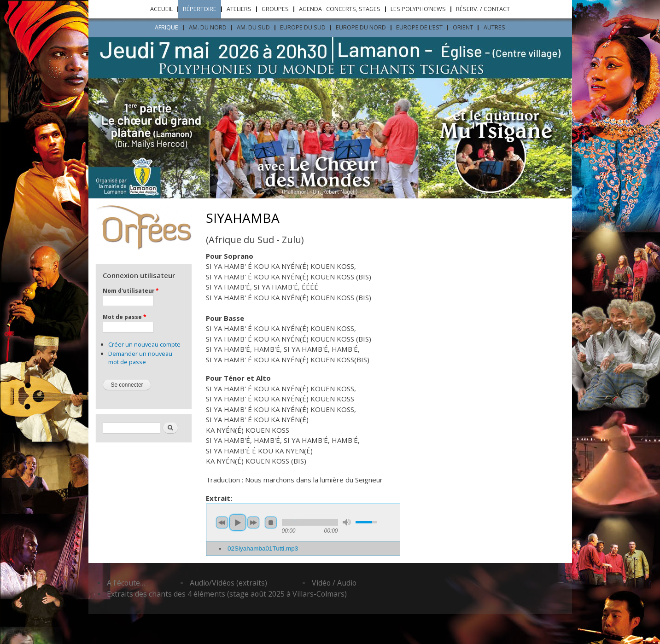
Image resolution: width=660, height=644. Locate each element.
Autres (494, 27)
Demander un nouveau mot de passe (140, 358)
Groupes (275, 9)
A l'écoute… (126, 583)
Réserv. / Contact (483, 9)
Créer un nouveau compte (144, 344)
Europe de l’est (419, 27)
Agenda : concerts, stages (340, 9)
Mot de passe (124, 317)
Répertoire (200, 9)
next (253, 522)
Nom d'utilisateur (131, 290)
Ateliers (239, 9)
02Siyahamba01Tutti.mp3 (263, 548)
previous (222, 522)
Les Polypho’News (418, 9)
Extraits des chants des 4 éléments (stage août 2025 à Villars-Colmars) (227, 594)
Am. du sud (253, 27)
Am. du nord (208, 27)
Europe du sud (303, 27)
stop (271, 522)
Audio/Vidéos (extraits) (228, 583)
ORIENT (463, 27)
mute (347, 522)
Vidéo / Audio (334, 583)
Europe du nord (361, 27)
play (238, 522)
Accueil (161, 9)
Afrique (166, 27)
